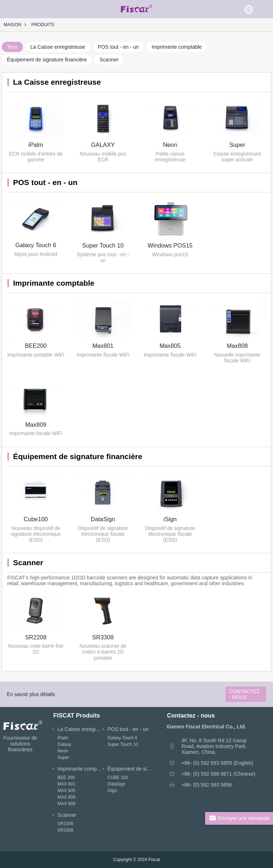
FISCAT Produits (77, 715)
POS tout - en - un (119, 47)
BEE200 (36, 346)
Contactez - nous (245, 694)
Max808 (237, 346)
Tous (12, 47)
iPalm (36, 145)
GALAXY (103, 145)
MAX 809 (66, 804)
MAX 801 (66, 784)
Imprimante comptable (177, 47)
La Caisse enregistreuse (58, 47)
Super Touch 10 (103, 245)
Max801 (103, 346)
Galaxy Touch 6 (36, 245)
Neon (170, 145)
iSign (170, 519)
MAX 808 (66, 797)
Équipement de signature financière (47, 60)
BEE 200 (66, 777)
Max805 (170, 346)
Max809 (36, 425)
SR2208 (36, 637)
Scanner (109, 60)
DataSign (103, 519)
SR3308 (103, 637)
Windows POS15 (170, 245)
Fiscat (154, 860)
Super (237, 145)
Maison (12, 25)
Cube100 (36, 519)
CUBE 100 (118, 777)
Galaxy (64, 744)
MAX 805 (66, 791)
